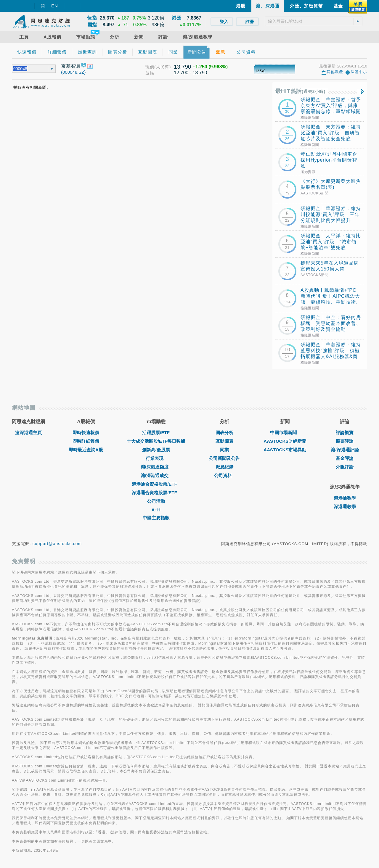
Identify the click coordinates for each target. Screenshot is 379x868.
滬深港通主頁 (28, 433)
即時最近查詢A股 (86, 450)
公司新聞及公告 (224, 458)
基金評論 (345, 458)
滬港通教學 (345, 498)
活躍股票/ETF (156, 433)
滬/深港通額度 (156, 467)
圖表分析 (224, 433)
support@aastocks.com (57, 544)
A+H (156, 510)
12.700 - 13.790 (190, 73)
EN (55, 6)
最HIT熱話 (300, 91)
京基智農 (71, 66)
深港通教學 (345, 507)
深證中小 (359, 72)
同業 (224, 450)
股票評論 (345, 441)
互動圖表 (224, 441)
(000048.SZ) (73, 72)
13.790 (182, 67)
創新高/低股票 (156, 450)
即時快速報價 (86, 433)
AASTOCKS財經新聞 (285, 441)
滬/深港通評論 (345, 450)
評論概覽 (345, 433)
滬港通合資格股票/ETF (156, 484)
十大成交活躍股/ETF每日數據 (156, 441)
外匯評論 (345, 467)
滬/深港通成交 (156, 475)
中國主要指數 (156, 518)
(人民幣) (163, 67)
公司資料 (224, 475)
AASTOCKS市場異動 (285, 450)
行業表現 (156, 458)
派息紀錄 (224, 467)
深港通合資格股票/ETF (156, 493)
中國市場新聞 (285, 433)
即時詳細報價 (86, 441)
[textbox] (314, 21)
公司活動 (156, 501)
